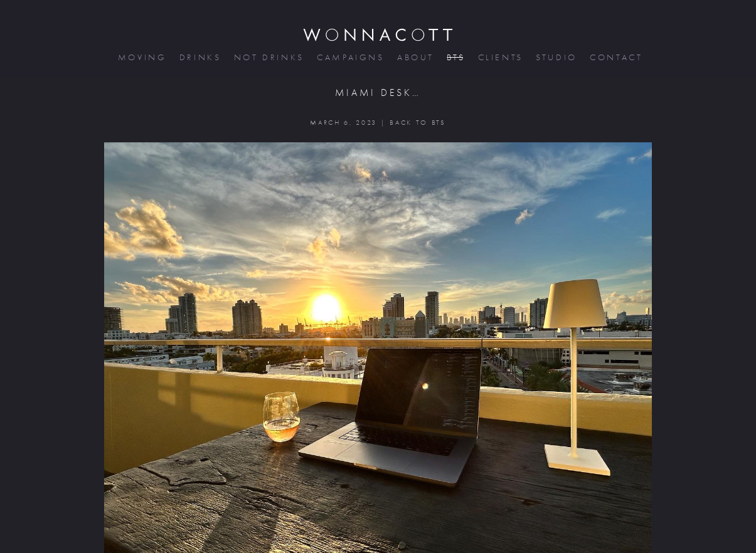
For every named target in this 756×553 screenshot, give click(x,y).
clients (500, 57)
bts (455, 57)
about (414, 57)
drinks (199, 57)
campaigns (349, 57)
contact (615, 57)
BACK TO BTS (418, 123)
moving (141, 57)
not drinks (268, 57)
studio (555, 57)
